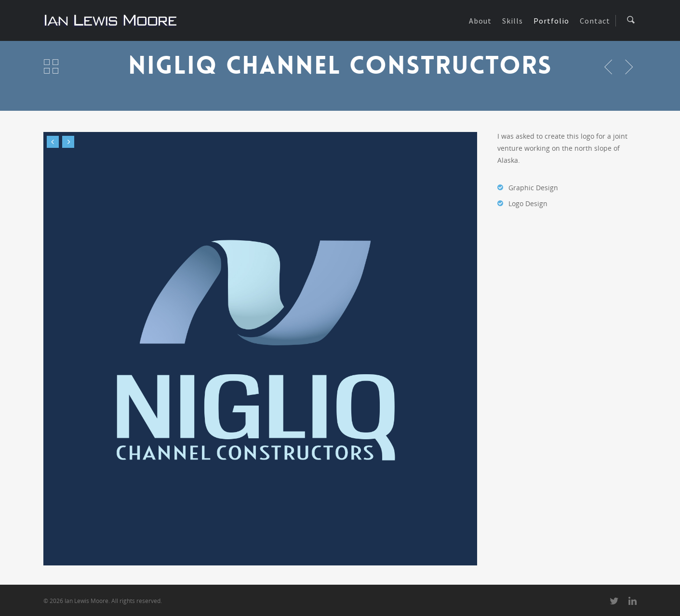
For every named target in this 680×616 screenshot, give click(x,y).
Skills (513, 21)
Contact (595, 21)
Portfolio (551, 21)
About (480, 21)
